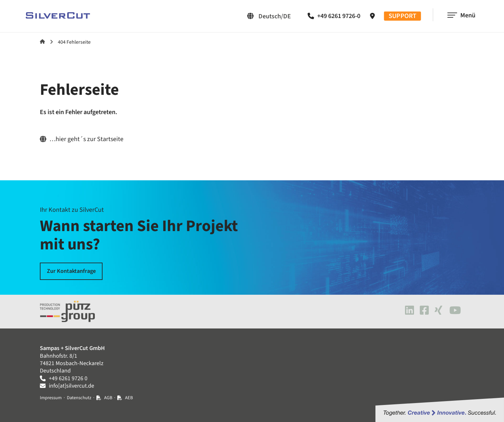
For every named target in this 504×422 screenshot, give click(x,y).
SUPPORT (403, 16)
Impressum (51, 398)
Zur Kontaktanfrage (71, 271)
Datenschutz (79, 398)
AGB (108, 398)
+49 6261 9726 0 (68, 378)
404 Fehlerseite (74, 42)
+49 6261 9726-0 (339, 16)
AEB (129, 398)
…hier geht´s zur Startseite (86, 139)
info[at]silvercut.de (72, 386)
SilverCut (42, 41)
